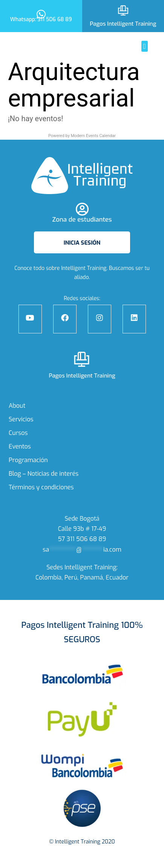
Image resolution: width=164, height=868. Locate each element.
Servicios (21, 419)
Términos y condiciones (41, 487)
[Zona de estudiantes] (82, 209)
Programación (28, 460)
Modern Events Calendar (93, 136)
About (17, 406)
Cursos (18, 433)
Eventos (20, 446)
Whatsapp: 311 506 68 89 (41, 19)
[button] (144, 46)
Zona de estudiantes (82, 220)
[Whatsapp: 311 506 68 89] (41, 13)
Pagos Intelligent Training (123, 24)
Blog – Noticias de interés (44, 474)
